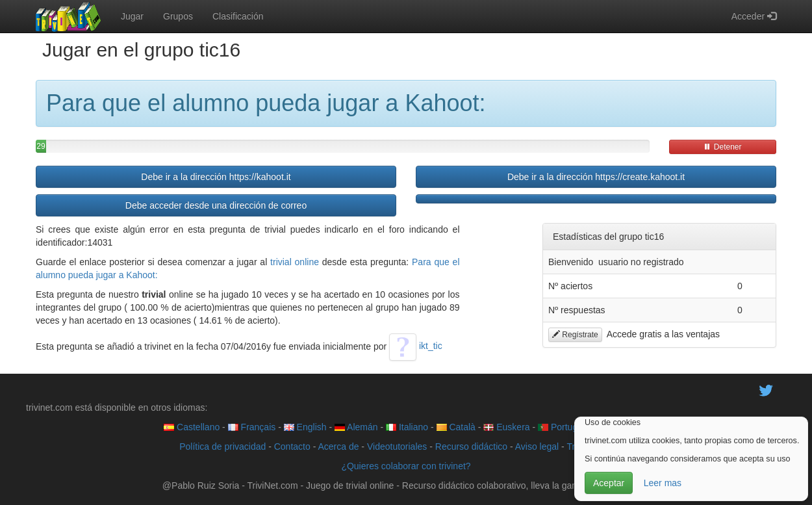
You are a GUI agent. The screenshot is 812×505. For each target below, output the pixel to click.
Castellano (192, 427)
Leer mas (663, 483)
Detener (722, 147)
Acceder (754, 16)
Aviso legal (537, 447)
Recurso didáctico (471, 447)
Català (456, 427)
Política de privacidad (222, 447)
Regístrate (575, 335)
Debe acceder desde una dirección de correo (216, 205)
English (305, 427)
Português (565, 427)
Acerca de (338, 447)
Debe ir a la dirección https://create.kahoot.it (596, 177)
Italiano (407, 427)
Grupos (178, 16)
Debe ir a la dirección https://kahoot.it (216, 177)
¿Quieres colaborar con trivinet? (406, 466)
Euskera (506, 427)
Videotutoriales (397, 447)
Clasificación (238, 16)
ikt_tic (416, 346)
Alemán (356, 427)
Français (252, 427)
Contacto (292, 447)
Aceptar (609, 483)
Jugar (132, 16)
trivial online (295, 262)
